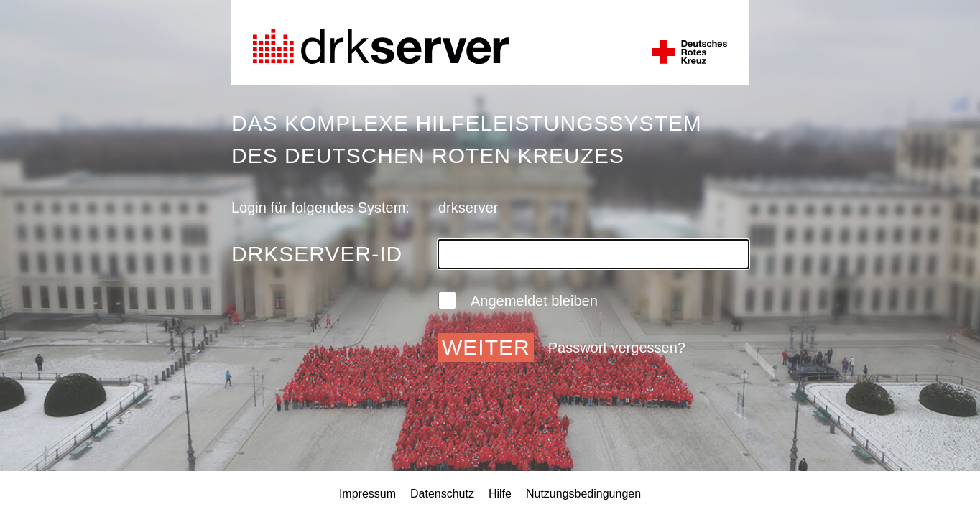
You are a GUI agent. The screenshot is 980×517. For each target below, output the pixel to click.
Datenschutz (442, 494)
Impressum (367, 494)
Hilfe (500, 494)
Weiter (486, 347)
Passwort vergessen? (617, 348)
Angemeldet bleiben (518, 301)
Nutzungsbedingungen (583, 494)
